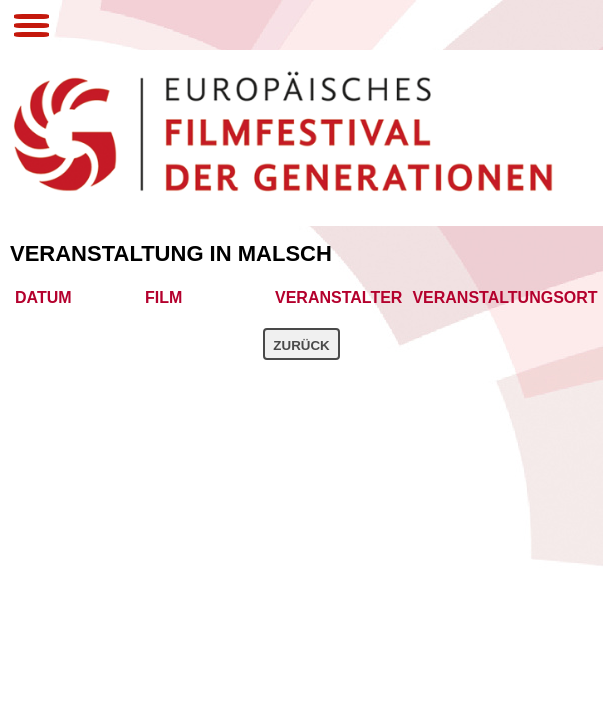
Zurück (301, 345)
